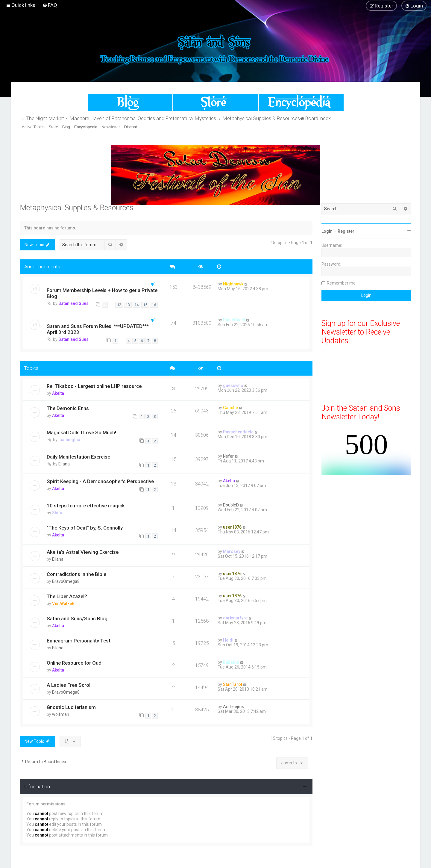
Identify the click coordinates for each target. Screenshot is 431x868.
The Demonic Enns (68, 408)
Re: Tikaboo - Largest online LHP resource (94, 386)
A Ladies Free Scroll (69, 685)
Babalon (231, 662)
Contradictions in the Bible (76, 574)
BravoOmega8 (66, 581)
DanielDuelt (234, 320)
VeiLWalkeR (63, 604)
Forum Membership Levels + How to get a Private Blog (102, 293)
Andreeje (232, 707)
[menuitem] (50, 5)
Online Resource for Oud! (75, 663)
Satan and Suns (73, 303)
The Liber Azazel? (67, 596)
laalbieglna (69, 440)
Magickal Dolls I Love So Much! (81, 433)
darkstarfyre (235, 618)
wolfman (61, 714)
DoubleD (231, 505)
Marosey (232, 551)
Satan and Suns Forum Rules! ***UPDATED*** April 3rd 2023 (98, 329)
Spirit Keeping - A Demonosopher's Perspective (100, 481)
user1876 (232, 527)
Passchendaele (238, 432)
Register (346, 231)
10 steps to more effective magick (86, 506)
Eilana (64, 464)
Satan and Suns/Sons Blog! (78, 619)
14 (136, 305)
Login (327, 231)
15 (145, 305)
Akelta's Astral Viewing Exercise (83, 552)
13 (128, 305)
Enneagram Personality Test (79, 641)
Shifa (57, 513)
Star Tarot (233, 684)
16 (154, 305)
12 (119, 305)
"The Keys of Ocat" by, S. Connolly (85, 528)
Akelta (58, 393)
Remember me (341, 283)
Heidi (228, 640)
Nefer (228, 456)
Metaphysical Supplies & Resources (77, 208)
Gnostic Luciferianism (71, 707)
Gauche (230, 408)
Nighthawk (233, 284)
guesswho (233, 385)
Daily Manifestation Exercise (78, 457)
